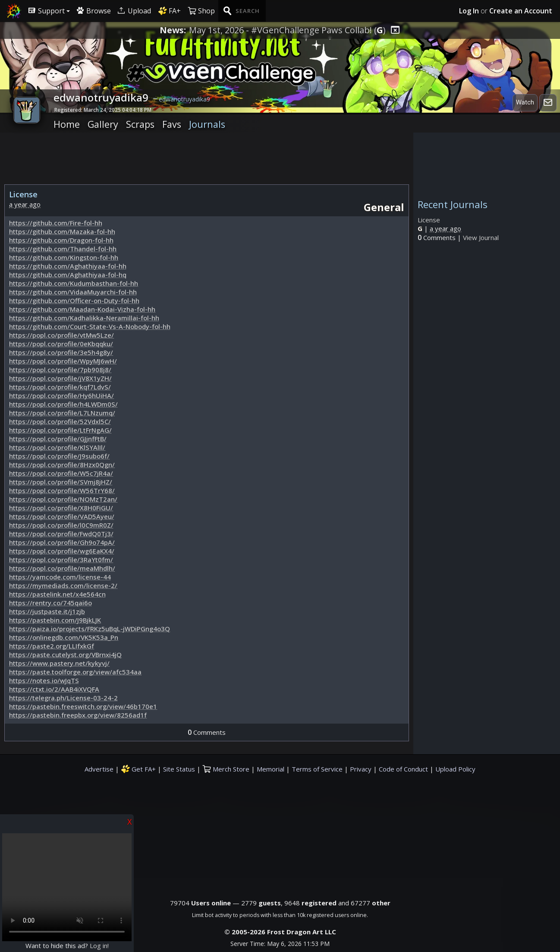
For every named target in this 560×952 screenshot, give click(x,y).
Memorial (271, 769)
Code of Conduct (403, 769)
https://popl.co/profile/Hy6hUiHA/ (61, 395)
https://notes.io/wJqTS (44, 680)
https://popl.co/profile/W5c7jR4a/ (61, 473)
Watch (525, 102)
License (429, 220)
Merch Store (226, 769)
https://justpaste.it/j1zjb (47, 611)
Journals (207, 124)
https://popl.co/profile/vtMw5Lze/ (61, 335)
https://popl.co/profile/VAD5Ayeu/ (62, 516)
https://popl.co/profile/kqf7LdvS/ (60, 387)
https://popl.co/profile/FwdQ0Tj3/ (61, 534)
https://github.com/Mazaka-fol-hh (62, 231)
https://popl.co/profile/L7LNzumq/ (62, 413)
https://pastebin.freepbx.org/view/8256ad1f (78, 715)
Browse (94, 11)
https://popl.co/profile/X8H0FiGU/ (61, 508)
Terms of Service (317, 769)
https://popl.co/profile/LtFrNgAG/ (60, 430)
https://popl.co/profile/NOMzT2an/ (63, 499)
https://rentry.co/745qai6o (50, 603)
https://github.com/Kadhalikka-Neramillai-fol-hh (84, 318)
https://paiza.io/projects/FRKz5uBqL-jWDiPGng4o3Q (90, 629)
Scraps (140, 124)
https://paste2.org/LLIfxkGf (52, 646)
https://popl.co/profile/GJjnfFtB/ (58, 439)
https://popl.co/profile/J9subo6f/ (59, 456)
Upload (134, 11)
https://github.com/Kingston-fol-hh (64, 257)
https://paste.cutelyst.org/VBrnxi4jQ (65, 655)
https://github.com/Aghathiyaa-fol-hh (68, 266)
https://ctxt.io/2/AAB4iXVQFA (54, 689)
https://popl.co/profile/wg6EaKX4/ (62, 551)
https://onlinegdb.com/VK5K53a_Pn (64, 637)
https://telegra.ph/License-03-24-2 (63, 698)
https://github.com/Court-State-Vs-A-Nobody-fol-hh (90, 326)
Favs (172, 124)
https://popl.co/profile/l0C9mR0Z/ (61, 525)
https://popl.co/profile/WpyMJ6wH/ (63, 361)
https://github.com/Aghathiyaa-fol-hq (68, 275)
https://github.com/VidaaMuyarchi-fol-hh (73, 292)
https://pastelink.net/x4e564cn (57, 594)
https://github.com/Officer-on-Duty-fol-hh (74, 300)
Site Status (179, 769)
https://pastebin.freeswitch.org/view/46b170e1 (83, 706)
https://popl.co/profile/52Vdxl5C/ (60, 421)
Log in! (99, 946)
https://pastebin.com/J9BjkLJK (55, 620)
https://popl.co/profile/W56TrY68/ (62, 490)
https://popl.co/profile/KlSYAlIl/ (57, 447)
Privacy (361, 769)
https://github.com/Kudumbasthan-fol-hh (74, 283)
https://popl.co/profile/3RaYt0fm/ (61, 560)
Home (67, 124)
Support (47, 11)
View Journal (481, 237)
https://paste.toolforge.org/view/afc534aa (75, 672)
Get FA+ (138, 769)
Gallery (103, 124)
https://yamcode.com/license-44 (60, 577)
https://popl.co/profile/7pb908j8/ (60, 370)
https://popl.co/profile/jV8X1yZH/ (60, 378)
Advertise (99, 769)
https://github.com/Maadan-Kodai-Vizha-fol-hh (82, 309)
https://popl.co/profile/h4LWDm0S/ (63, 404)
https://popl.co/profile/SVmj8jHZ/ (61, 482)
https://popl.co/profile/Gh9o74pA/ (62, 542)
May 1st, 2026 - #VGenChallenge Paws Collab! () (287, 30)
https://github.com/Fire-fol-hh (56, 223)
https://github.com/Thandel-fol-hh (63, 249)
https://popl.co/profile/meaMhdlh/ (62, 568)
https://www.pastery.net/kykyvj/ (59, 663)
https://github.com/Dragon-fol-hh (61, 240)
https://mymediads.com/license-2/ (63, 585)
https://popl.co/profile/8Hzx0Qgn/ (62, 465)
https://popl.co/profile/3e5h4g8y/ (61, 352)
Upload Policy (455, 769)
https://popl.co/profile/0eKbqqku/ (61, 344)
